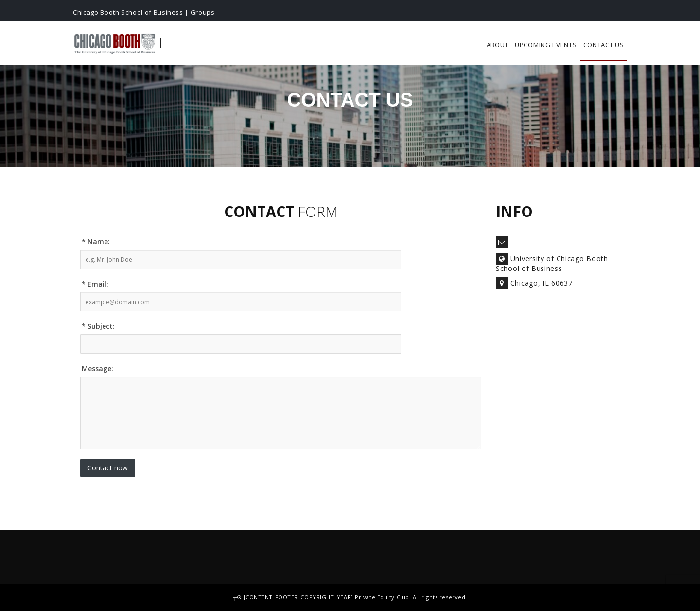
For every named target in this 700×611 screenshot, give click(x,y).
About (498, 45)
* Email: (95, 284)
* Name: (96, 242)
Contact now (108, 468)
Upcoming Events (546, 45)
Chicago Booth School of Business (128, 12)
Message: (97, 368)
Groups (203, 12)
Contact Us (604, 45)
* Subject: (98, 326)
